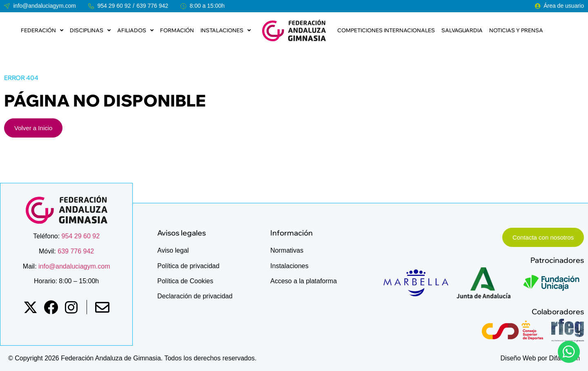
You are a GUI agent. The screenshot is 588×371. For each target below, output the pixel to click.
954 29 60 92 (114, 6)
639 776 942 (152, 6)
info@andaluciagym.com (73, 266)
